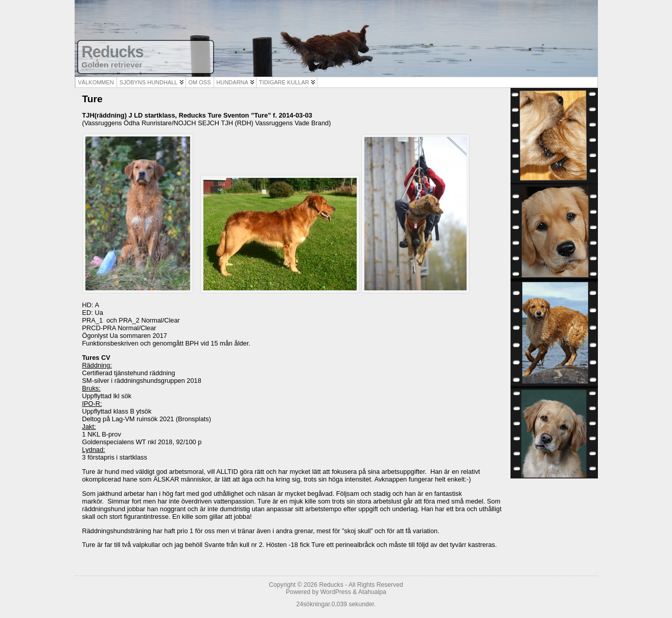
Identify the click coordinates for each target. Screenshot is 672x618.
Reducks (113, 52)
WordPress (336, 592)
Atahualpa (372, 592)
